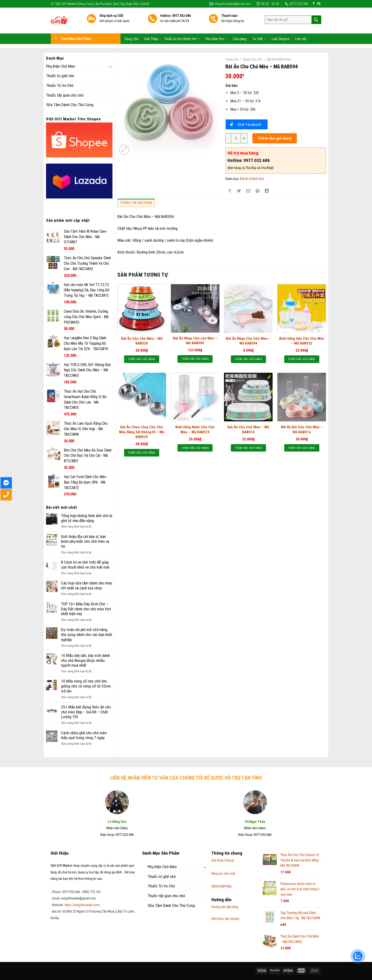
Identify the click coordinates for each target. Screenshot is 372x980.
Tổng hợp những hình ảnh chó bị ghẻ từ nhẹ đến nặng (87, 518)
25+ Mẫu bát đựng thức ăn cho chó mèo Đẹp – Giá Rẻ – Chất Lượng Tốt (86, 712)
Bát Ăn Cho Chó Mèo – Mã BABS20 (142, 341)
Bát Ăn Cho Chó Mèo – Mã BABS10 (248, 429)
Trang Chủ (131, 28)
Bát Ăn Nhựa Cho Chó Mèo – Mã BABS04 (248, 341)
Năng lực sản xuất (223, 873)
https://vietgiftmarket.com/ (82, 905)
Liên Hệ (302, 28)
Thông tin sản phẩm (136, 203)
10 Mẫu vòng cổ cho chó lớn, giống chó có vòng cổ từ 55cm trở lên (86, 686)
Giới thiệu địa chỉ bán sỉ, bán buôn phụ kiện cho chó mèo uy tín (85, 541)
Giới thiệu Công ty (223, 860)
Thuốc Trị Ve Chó (60, 85)
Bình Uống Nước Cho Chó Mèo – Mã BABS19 (195, 429)
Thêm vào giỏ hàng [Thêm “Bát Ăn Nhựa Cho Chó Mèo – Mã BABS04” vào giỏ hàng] (248, 359)
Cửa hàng (240, 28)
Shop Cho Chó (253, 59)
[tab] (136, 204)
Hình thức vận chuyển (225, 919)
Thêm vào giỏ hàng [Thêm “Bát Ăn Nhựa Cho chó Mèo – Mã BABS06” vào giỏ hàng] (195, 359)
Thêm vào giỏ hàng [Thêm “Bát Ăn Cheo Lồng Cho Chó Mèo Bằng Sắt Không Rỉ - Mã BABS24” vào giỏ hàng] (142, 453)
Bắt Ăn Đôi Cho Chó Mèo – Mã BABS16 (302, 429)
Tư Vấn (259, 28)
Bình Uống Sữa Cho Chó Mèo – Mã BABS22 (302, 341)
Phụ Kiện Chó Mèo (61, 66)
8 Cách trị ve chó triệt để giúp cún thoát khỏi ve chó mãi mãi (85, 565)
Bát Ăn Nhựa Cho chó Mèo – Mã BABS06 (195, 341)
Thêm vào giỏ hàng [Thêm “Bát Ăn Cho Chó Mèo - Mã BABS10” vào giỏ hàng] (248, 448)
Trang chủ (232, 59)
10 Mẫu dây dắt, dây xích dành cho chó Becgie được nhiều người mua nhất (85, 660)
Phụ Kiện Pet (216, 28)
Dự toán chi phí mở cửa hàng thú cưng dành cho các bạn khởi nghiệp (87, 634)
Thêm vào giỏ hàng (275, 138)
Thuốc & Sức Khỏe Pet (182, 28)
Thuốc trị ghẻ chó (60, 76)
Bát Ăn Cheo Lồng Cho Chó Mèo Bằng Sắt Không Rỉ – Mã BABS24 (142, 432)
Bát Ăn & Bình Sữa (279, 59)
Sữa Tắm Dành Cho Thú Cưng (70, 105)
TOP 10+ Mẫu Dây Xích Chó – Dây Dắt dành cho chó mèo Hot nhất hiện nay (86, 609)
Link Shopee (281, 28)
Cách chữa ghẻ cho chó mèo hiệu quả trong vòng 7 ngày (84, 735)
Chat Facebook (249, 124)
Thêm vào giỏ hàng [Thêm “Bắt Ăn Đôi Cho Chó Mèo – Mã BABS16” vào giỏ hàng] (302, 448)
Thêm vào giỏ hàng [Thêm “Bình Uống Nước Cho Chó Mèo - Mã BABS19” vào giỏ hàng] (195, 448)
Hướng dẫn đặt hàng (225, 907)
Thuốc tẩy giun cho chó (65, 95)
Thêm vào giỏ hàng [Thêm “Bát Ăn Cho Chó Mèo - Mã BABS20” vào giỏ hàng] (142, 359)
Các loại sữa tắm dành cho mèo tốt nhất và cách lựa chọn (87, 586)
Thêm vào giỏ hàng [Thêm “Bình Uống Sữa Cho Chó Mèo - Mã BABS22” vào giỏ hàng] (302, 359)
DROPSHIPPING (221, 886)
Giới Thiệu (151, 28)
